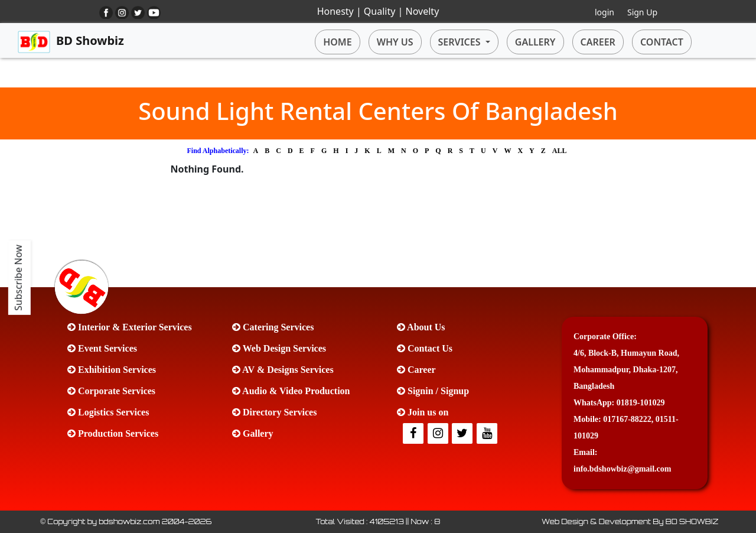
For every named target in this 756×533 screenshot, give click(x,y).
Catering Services (273, 327)
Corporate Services (111, 391)
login (605, 12)
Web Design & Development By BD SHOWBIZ (630, 521)
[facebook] (414, 434)
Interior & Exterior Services (130, 327)
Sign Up (642, 12)
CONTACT (662, 42)
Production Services (113, 433)
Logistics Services (108, 412)
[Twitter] (439, 434)
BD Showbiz (71, 42)
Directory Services (274, 412)
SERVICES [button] (461, 42)
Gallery (253, 433)
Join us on (423, 412)
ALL (560, 151)
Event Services (102, 348)
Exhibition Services (112, 370)
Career (416, 370)
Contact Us (425, 348)
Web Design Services (279, 348)
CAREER (598, 42)
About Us (421, 327)
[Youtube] (488, 434)
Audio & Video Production (291, 391)
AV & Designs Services (283, 370)
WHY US (395, 42)
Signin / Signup (433, 391)
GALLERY (535, 42)
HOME (337, 42)
